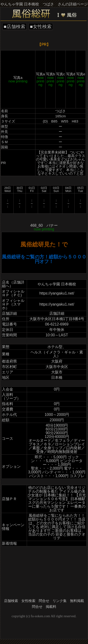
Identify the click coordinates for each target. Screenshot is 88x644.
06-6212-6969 (57, 324)
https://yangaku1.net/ (57, 293)
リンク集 (60, 601)
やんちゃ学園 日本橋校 (57, 284)
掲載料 (51, 607)
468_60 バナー (44, 227)
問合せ (44, 601)
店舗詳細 (57, 313)
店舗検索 (11, 601)
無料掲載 (77, 601)
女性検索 (28, 601)
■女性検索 (41, 27)
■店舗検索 (15, 27)
